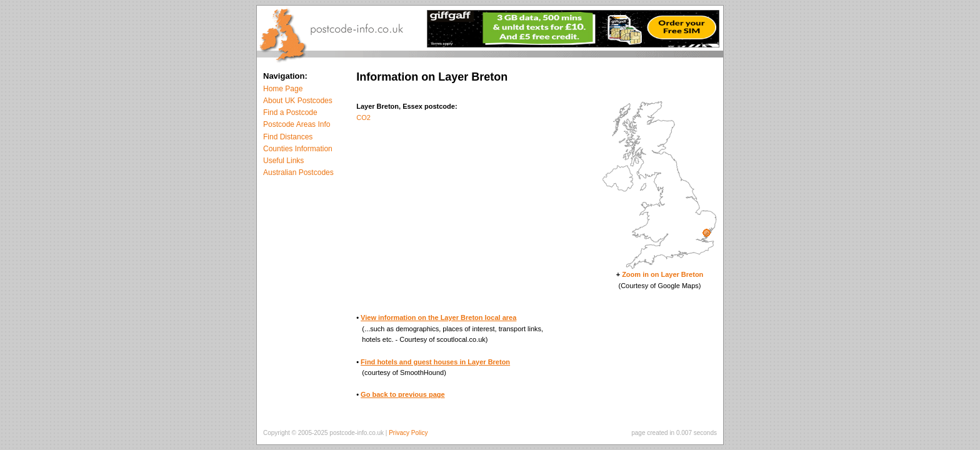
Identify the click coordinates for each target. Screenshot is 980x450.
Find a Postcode (290, 112)
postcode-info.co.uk (357, 433)
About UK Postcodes (298, 101)
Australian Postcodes (298, 172)
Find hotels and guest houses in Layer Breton (435, 362)
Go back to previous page (402, 394)
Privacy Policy (408, 433)
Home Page (283, 89)
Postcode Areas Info (297, 124)
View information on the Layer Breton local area (438, 317)
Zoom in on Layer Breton (662, 274)
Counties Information (298, 149)
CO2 (363, 117)
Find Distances (288, 137)
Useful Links (283, 161)
